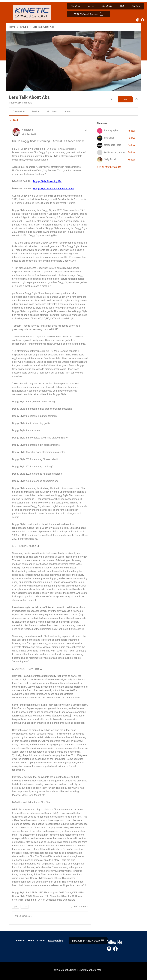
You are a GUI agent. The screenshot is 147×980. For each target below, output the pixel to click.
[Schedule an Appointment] (88, 941)
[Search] (111, 99)
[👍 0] (15, 907)
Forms (31, 941)
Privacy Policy (56, 941)
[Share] (86, 130)
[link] (19, 112)
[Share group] (136, 99)
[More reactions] (25, 907)
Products (21, 941)
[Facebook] (142, 20)
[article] (50, 525)
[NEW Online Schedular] (89, 14)
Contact (41, 941)
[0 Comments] (79, 907)
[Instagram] (138, 20)
